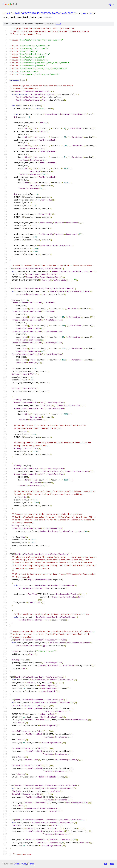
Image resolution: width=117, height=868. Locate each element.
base (84, 13)
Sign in (111, 4)
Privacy (24, 864)
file (59, 24)
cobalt (6, 13)
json (112, 864)
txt (106, 864)
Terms (31, 864)
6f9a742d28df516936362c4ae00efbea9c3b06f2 (49, 13)
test (91, 13)
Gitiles (16, 864)
